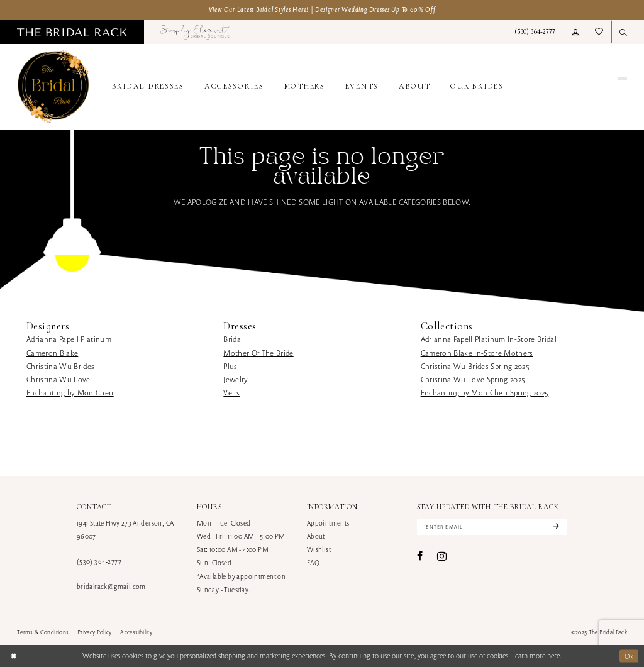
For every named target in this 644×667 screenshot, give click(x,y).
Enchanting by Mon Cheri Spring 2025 (485, 393)
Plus (230, 366)
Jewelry (236, 379)
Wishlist (319, 549)
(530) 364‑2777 (99, 561)
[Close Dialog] (14, 656)
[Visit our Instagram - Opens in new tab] (442, 556)
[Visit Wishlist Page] (599, 32)
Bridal (233, 339)
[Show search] (623, 32)
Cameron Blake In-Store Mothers (477, 353)
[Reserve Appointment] (581, 87)
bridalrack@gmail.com (111, 587)
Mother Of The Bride (258, 353)
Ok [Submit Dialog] (629, 655)
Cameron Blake (52, 353)
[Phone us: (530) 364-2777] (535, 32)
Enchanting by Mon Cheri (70, 393)
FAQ (313, 563)
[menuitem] (72, 32)
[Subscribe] (555, 527)
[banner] (53, 87)
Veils (231, 393)
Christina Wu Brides (60, 366)
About (316, 536)
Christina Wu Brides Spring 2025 (475, 366)
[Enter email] (492, 527)
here (553, 655)
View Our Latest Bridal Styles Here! (259, 9)
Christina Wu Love (58, 379)
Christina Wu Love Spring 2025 (473, 379)
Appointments (328, 523)
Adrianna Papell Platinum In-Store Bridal (489, 339)
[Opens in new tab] (195, 32)
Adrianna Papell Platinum (69, 339)
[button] (575, 32)
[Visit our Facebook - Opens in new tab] (420, 556)
